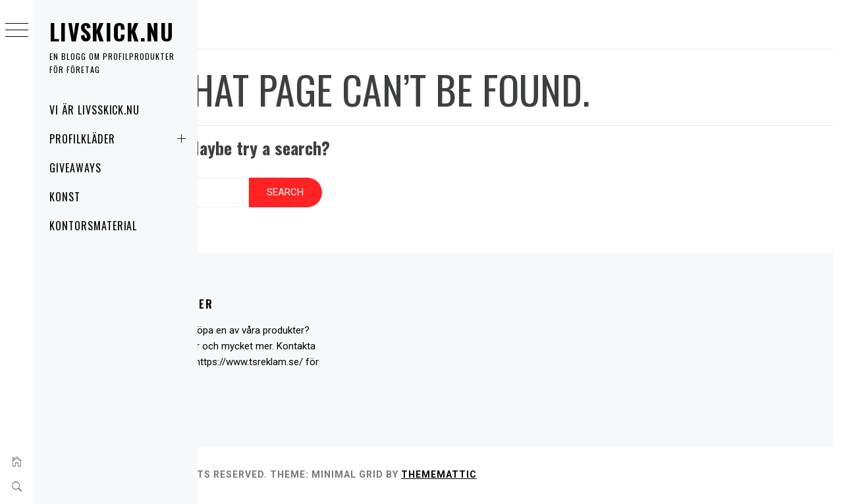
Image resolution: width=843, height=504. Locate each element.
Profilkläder (120, 139)
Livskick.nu (112, 31)
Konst (65, 197)
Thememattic (568, 477)
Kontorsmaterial (93, 226)
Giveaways (75, 168)
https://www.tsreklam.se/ (289, 365)
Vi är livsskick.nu (95, 110)
